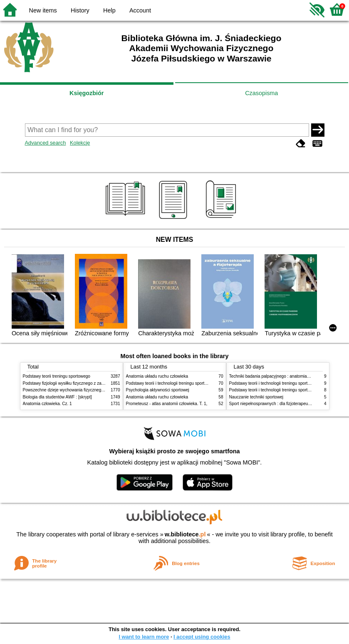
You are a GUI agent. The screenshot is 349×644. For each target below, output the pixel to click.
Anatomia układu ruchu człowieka (157, 376)
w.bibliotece (185, 534)
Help (109, 10)
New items (43, 10)
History (80, 10)
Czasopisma (261, 93)
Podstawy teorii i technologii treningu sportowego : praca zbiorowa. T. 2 (192, 383)
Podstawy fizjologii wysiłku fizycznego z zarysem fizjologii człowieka (86, 383)
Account (140, 10)
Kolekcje (80, 143)
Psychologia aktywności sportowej (158, 390)
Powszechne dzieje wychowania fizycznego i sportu (71, 390)
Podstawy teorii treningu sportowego (57, 376)
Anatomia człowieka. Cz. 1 (47, 404)
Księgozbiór (87, 93)
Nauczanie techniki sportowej (256, 397)
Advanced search (46, 143)
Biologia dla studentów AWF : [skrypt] (57, 397)
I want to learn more (144, 637)
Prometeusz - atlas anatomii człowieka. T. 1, (167, 404)
